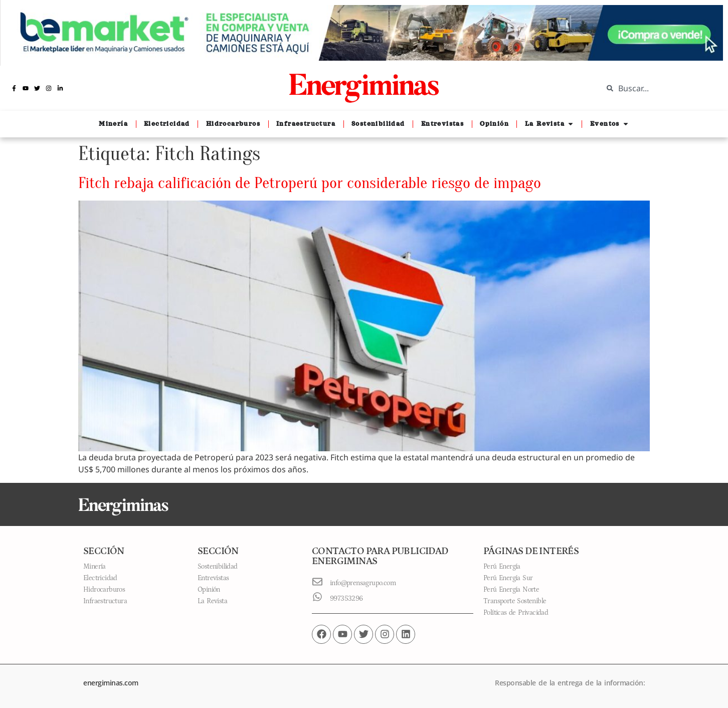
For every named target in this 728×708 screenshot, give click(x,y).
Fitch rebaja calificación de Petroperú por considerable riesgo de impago (310, 183)
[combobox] (658, 88)
